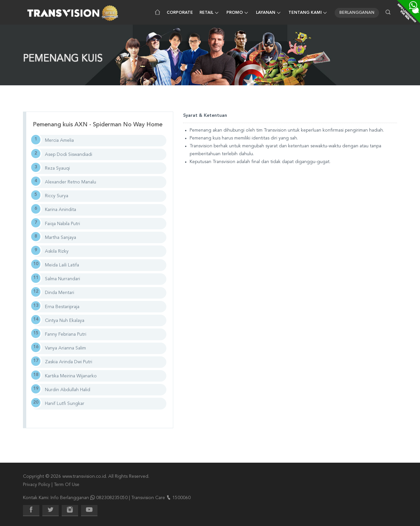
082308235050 (112, 498)
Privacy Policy (37, 485)
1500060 (181, 498)
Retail (206, 13)
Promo (235, 13)
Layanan (266, 13)
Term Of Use (67, 485)
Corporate (180, 13)
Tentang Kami (305, 13)
